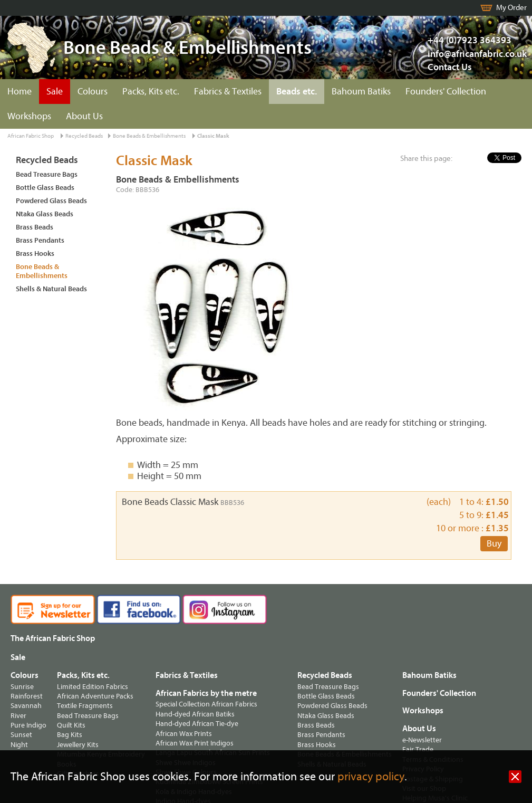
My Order (511, 8)
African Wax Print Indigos (195, 743)
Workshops (29, 116)
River (18, 716)
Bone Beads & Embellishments (149, 136)
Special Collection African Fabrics (206, 704)
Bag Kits (70, 735)
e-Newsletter (422, 740)
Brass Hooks (35, 254)
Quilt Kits (71, 725)
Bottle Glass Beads (45, 188)
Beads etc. (297, 92)
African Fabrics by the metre (206, 693)
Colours (93, 92)
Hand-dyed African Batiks (195, 714)
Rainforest (27, 696)
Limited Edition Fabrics (93, 687)
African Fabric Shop (31, 136)
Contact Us (450, 67)
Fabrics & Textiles (228, 92)
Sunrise (22, 687)
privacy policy (371, 777)
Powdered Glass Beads (51, 201)
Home (20, 92)
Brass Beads (35, 227)
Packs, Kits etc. (151, 92)
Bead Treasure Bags (47, 174)
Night (19, 745)
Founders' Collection (446, 92)
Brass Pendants (40, 240)
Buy (494, 544)
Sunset (21, 735)
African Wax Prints (184, 734)
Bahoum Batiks (361, 92)
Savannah (26, 706)
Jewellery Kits (78, 745)
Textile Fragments (85, 706)
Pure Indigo (28, 725)
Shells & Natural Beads (51, 289)
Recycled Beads (84, 136)
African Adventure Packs (95, 696)
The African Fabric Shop (53, 638)
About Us (84, 116)
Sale (55, 92)
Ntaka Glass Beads (45, 214)
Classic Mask (213, 136)
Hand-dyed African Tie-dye (197, 724)
